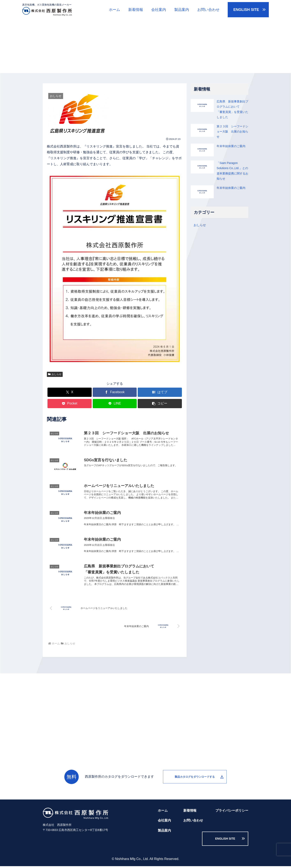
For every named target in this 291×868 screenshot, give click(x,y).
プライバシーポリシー (232, 816)
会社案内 (159, 10)
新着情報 (136, 10)
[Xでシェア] (70, 392)
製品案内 (182, 10)
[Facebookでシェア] (115, 392)
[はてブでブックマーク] (160, 392)
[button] (160, 404)
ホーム (114, 10)
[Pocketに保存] (70, 404)
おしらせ (55, 374)
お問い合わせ (208, 10)
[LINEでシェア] (115, 404)
